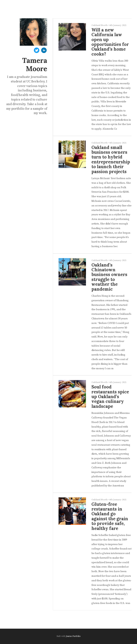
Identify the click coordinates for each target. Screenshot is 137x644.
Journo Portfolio (73, 636)
